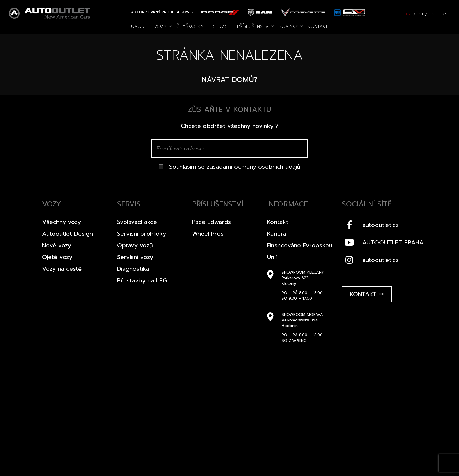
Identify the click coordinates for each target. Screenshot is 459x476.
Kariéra (276, 234)
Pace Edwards (211, 222)
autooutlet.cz (370, 225)
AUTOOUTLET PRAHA (383, 242)
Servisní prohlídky (142, 234)
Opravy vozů (135, 245)
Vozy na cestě (62, 269)
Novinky (288, 26)
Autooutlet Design (67, 234)
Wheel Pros (208, 234)
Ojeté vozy (57, 257)
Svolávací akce (137, 222)
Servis (220, 26)
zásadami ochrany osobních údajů (254, 167)
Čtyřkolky (190, 26)
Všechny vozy (61, 222)
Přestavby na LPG (142, 280)
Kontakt (318, 26)
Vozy (160, 26)
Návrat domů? (230, 80)
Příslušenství (253, 26)
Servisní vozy (135, 257)
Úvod (138, 26)
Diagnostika (133, 269)
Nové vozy (57, 245)
